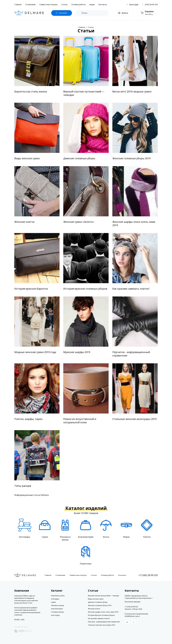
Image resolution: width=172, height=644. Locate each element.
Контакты (103, 4)
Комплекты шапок (58, 596)
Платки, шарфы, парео (28, 419)
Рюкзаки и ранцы (58, 605)
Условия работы (78, 4)
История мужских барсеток (31, 289)
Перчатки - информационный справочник (131, 354)
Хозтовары (55, 599)
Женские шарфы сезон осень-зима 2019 (134, 223)
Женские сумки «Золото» (79, 222)
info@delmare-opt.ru (132, 616)
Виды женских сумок (27, 158)
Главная (18, 4)
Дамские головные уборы (79, 158)
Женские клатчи (24, 222)
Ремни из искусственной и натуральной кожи (80, 421)
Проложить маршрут (133, 602)
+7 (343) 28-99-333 (148, 575)
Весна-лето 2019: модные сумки (132, 91)
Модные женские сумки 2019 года (35, 352)
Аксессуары (55, 615)
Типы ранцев (23, 486)
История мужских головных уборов (85, 289)
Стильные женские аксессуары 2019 (134, 419)
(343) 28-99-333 (151, 4)
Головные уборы (57, 612)
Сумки (53, 602)
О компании (30, 4)
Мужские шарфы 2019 (77, 352)
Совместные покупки (48, 4)
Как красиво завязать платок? (131, 289)
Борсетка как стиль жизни (31, 91)
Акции (92, 4)
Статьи (64, 4)
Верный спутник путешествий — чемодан (84, 93)
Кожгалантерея (57, 609)
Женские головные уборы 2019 (131, 158)
